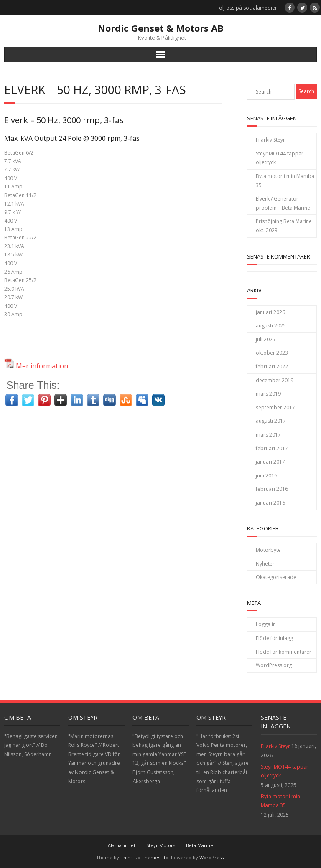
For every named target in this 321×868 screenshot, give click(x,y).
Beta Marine (200, 845)
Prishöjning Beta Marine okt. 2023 (284, 226)
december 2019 (275, 380)
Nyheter (265, 564)
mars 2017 (268, 435)
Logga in (266, 624)
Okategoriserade (276, 577)
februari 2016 (272, 489)
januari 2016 (270, 503)
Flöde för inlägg (274, 638)
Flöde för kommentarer (284, 652)
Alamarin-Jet (122, 845)
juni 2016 (266, 476)
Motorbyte (268, 550)
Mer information (36, 366)
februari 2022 (272, 367)
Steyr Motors (161, 845)
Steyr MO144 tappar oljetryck (280, 158)
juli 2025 (266, 339)
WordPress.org (274, 665)
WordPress (211, 857)
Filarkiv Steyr (270, 140)
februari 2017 (272, 448)
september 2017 (275, 407)
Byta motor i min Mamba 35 (285, 181)
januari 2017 (270, 462)
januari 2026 (270, 312)
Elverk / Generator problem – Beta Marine (283, 203)
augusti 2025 (271, 326)
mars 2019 (268, 394)
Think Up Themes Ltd (144, 857)
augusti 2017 (271, 421)
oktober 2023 (272, 353)
